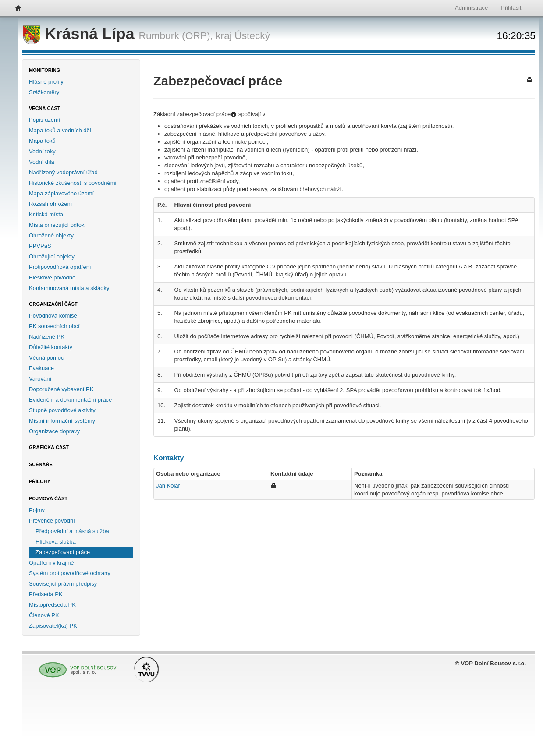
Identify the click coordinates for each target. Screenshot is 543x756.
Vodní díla (42, 162)
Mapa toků (42, 141)
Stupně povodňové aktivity (62, 410)
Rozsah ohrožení (50, 204)
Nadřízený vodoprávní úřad (63, 172)
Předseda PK (46, 594)
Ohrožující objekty (52, 256)
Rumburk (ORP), (176, 35)
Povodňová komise (53, 316)
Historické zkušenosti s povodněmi (73, 183)
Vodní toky (42, 151)
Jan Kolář (168, 486)
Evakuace (41, 368)
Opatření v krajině (51, 563)
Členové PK (44, 615)
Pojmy (37, 510)
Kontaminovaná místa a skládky (69, 288)
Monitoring (44, 70)
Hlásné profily (46, 82)
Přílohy (40, 481)
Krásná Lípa (81, 34)
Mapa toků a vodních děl (60, 130)
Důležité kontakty (51, 347)
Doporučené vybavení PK (61, 389)
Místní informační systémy (62, 421)
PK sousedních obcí (54, 326)
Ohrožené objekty (51, 235)
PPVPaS (40, 246)
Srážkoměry (44, 92)
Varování (40, 379)
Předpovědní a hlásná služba (72, 531)
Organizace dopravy (54, 431)
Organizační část (53, 304)
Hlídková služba (56, 542)
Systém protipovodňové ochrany (70, 573)
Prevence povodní (52, 521)
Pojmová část (48, 498)
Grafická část (49, 447)
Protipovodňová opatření (60, 267)
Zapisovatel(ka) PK (53, 626)
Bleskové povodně (52, 277)
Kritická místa (46, 214)
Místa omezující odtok (57, 225)
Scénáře (41, 464)
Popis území (45, 120)
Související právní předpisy (63, 584)
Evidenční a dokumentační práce (70, 400)
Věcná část (45, 108)
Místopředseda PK (52, 605)
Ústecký (252, 35)
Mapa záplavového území (61, 193)
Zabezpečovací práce (63, 552)
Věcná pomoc (46, 358)
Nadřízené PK (47, 337)
